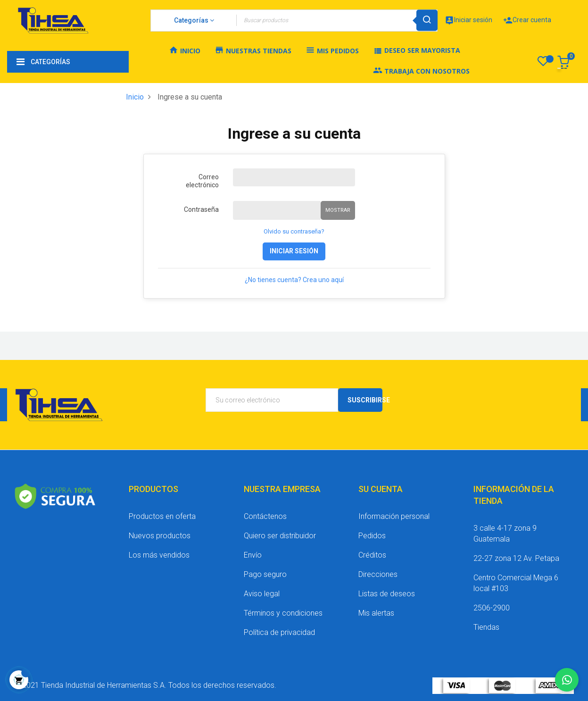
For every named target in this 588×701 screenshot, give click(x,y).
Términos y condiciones (283, 613)
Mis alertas (376, 613)
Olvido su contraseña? (294, 231)
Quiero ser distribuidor (280, 536)
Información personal (394, 516)
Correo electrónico (202, 181)
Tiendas (486, 627)
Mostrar (338, 210)
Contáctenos (265, 516)
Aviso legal (262, 594)
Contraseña (201, 209)
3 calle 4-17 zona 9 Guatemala (505, 534)
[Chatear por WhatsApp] (567, 680)
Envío (253, 555)
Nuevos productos (160, 536)
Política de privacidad (279, 632)
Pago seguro (265, 574)
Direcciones (378, 574)
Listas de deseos (387, 594)
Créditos (372, 555)
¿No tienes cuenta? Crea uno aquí (294, 280)
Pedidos (372, 536)
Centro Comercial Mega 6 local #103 (516, 583)
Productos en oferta (162, 516)
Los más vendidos (159, 555)
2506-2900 (492, 608)
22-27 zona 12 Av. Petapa (516, 558)
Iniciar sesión (294, 251)
